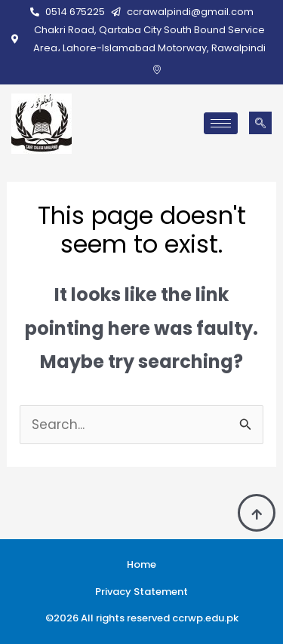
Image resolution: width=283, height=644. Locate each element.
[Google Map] (157, 69)
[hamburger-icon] (221, 123)
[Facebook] (134, 69)
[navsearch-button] (260, 123)
